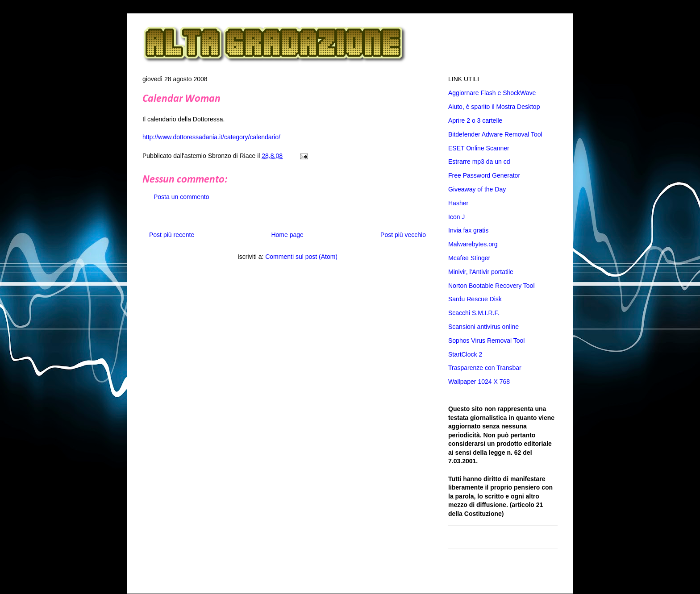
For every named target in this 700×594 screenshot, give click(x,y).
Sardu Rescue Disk (475, 299)
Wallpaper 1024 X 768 (479, 382)
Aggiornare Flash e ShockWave (492, 93)
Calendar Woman (181, 99)
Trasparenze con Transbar (485, 368)
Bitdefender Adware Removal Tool (495, 134)
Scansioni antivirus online (483, 327)
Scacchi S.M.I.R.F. (474, 313)
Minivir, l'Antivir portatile (481, 272)
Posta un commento (181, 197)
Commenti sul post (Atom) (301, 257)
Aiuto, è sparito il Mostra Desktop (494, 107)
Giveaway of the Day (477, 189)
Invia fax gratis (468, 230)
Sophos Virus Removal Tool (486, 341)
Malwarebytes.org (473, 244)
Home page (287, 235)
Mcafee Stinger (469, 258)
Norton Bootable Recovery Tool (492, 286)
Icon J (456, 217)
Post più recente (172, 235)
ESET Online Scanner (479, 148)
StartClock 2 (465, 354)
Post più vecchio (403, 235)
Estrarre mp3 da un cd (479, 162)
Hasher (458, 203)
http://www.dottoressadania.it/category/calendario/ (211, 137)
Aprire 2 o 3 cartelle (475, 120)
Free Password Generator (484, 175)
